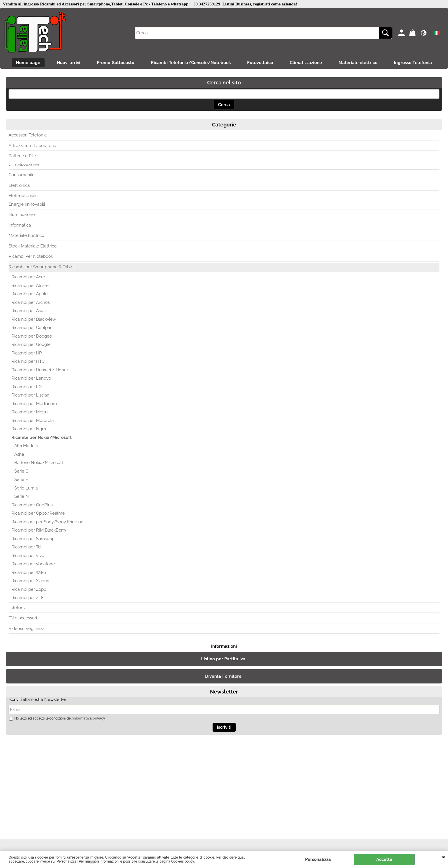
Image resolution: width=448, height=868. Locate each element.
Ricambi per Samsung (33, 539)
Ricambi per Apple (30, 294)
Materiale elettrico (360, 63)
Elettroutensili (22, 196)
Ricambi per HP (27, 353)
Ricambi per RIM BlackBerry (39, 531)
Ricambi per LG (27, 387)
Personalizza (318, 859)
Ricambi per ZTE (28, 598)
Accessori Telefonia (28, 136)
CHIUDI (444, 857)
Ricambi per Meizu (30, 413)
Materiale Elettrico (26, 236)
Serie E (21, 480)
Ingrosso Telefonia (415, 63)
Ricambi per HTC (28, 362)
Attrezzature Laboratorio (32, 146)
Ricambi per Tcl (26, 548)
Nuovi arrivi (67, 63)
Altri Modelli (26, 446)
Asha (19, 455)
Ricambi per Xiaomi (30, 581)
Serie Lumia (26, 488)
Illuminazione (22, 215)
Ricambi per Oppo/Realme (38, 514)
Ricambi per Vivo (28, 556)
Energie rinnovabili (27, 205)
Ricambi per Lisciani (31, 396)
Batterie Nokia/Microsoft (39, 463)
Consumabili (21, 175)
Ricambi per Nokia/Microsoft (42, 438)
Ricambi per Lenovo (31, 379)
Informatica (20, 225)
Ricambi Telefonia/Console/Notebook (191, 63)
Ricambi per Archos (31, 303)
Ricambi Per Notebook (31, 257)
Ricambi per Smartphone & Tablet (42, 267)
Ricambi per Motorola (33, 421)
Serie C (21, 471)
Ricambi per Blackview (34, 320)
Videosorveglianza (27, 629)
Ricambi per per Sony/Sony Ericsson (47, 522)
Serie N (22, 497)
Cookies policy (183, 861)
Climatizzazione (307, 63)
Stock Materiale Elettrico (33, 246)
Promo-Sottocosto (115, 63)
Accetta (384, 859)
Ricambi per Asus (28, 311)
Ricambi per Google (31, 345)
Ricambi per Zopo (29, 590)
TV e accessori (23, 619)
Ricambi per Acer (28, 278)
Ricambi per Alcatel (31, 286)
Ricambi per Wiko (29, 573)
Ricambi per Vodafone (33, 564)
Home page (26, 63)
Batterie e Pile (22, 156)
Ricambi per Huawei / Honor (40, 370)
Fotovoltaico (261, 63)
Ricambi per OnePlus (32, 505)
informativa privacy (89, 719)
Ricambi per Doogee (32, 336)
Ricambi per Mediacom (34, 404)
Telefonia (18, 608)
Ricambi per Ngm (29, 429)
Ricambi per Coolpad (32, 328)
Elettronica (19, 186)
